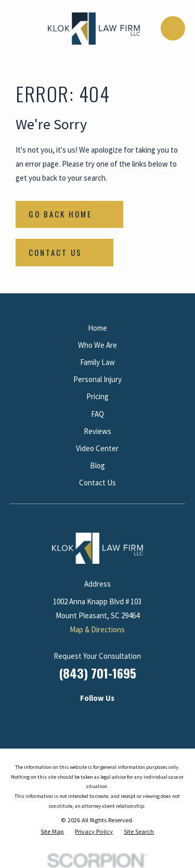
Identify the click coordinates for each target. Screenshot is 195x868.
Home (97, 328)
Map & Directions (97, 629)
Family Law (97, 362)
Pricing (97, 396)
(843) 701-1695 (97, 673)
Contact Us (97, 483)
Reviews (97, 431)
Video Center (97, 448)
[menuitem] (52, 832)
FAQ (97, 414)
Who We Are (97, 345)
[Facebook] (108, 716)
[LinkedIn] (64, 716)
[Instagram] (87, 716)
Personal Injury (97, 379)
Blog (97, 465)
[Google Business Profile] (131, 716)
